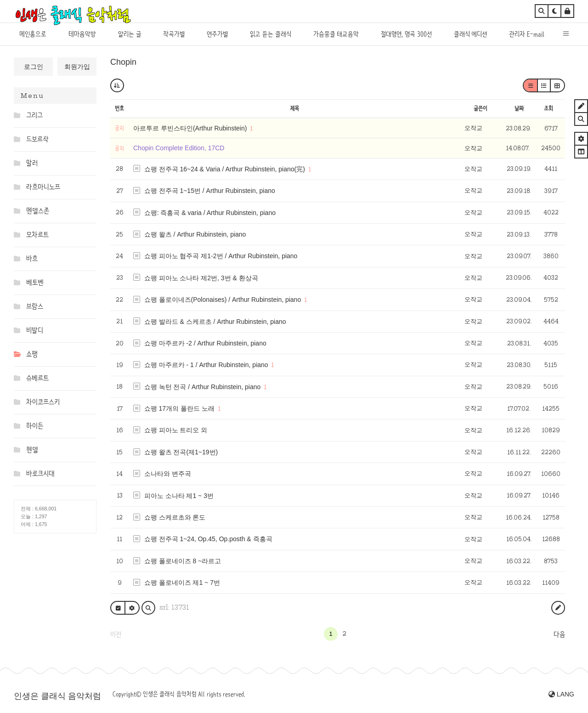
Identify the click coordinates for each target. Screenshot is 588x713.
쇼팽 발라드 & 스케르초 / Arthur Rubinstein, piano (215, 322)
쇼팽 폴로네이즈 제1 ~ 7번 (182, 583)
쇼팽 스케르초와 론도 (175, 517)
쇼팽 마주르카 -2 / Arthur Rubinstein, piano (205, 343)
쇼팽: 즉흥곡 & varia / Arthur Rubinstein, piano (210, 213)
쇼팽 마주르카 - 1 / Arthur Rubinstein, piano (206, 365)
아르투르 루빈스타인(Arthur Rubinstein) (191, 128)
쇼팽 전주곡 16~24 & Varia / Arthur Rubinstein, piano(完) (225, 169)
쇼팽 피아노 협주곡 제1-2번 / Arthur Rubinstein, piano (221, 256)
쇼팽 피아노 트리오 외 (176, 430)
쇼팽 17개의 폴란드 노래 (179, 408)
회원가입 (77, 67)
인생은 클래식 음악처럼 (57, 696)
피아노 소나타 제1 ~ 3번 (179, 496)
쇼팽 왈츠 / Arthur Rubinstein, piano (195, 234)
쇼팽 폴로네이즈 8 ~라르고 (183, 561)
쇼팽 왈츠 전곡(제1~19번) (181, 452)
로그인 (34, 67)
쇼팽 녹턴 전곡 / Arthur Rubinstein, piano (203, 387)
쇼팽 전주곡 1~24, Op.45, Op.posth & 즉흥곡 (208, 539)
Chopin (123, 62)
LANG (561, 694)
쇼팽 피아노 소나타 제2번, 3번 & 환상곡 (201, 278)
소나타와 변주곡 (168, 474)
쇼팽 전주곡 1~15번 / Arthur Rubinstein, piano (210, 191)
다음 (559, 634)
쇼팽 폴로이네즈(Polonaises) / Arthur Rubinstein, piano (223, 300)
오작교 (473, 128)
